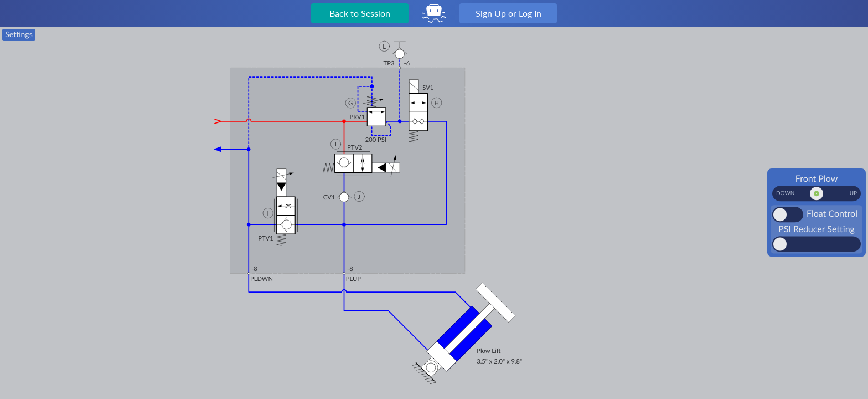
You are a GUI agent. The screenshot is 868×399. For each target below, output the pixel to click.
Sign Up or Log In (508, 13)
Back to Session (360, 13)
